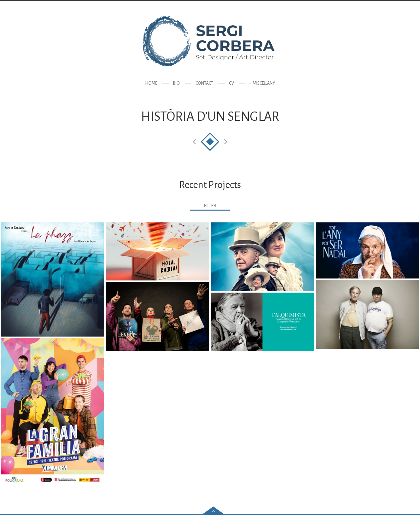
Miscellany (264, 83)
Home (151, 83)
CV (231, 83)
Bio (176, 83)
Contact (204, 83)
